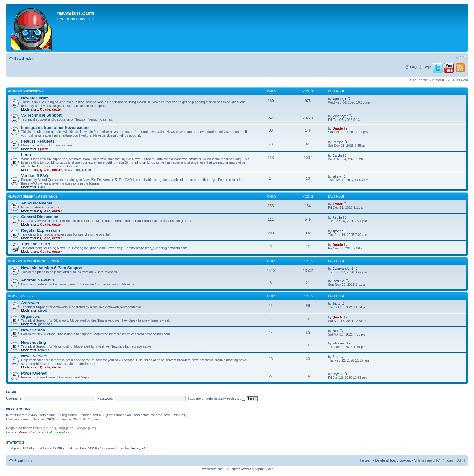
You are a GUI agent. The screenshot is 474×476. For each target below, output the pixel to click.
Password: (105, 398)
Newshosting (34, 342)
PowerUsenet (34, 373)
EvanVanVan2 (343, 269)
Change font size (461, 57)
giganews (45, 324)
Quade (45, 109)
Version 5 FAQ (35, 176)
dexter (57, 109)
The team (365, 460)
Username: (14, 398)
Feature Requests (38, 141)
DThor (87, 170)
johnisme (339, 343)
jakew (337, 176)
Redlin (337, 217)
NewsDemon (33, 330)
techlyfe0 (138, 448)
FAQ (413, 67)
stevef (42, 310)
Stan (336, 357)
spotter (338, 231)
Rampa (338, 142)
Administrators (30, 432)
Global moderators (56, 432)
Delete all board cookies (393, 460)
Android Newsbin (37, 280)
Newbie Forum (35, 98)
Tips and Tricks (36, 244)
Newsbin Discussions (26, 91)
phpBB (222, 469)
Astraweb (30, 303)
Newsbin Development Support (34, 261)
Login (427, 67)
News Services (20, 296)
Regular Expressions (41, 230)
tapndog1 (339, 99)
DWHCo (339, 281)
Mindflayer (340, 116)
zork (336, 331)
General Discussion (40, 217)
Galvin (337, 156)
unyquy (338, 374)
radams (44, 350)
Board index (24, 59)
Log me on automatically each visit (218, 398)
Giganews (31, 316)
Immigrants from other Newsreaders (55, 128)
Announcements (37, 203)
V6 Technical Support (41, 115)
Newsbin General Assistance (32, 196)
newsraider (72, 170)
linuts (336, 304)
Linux (26, 155)
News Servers (34, 356)
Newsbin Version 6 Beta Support (52, 268)
